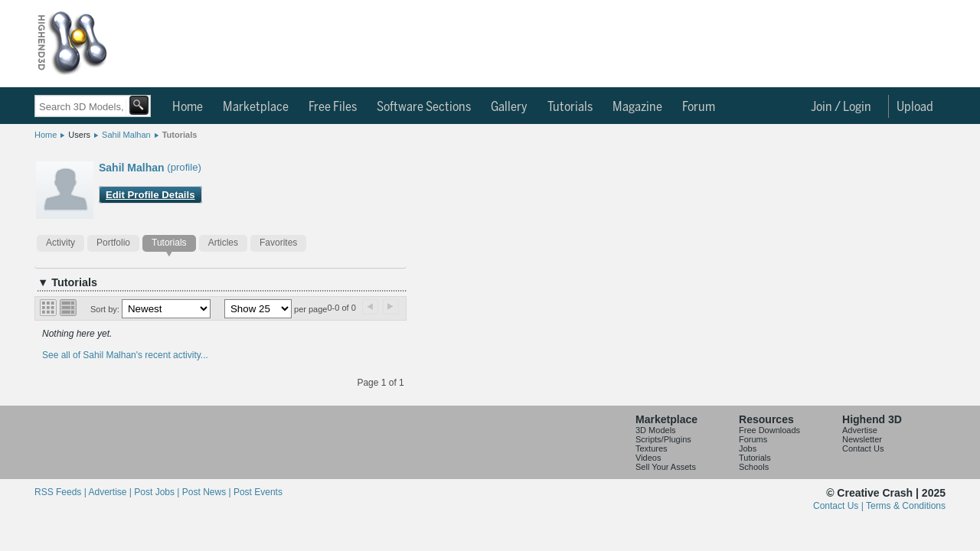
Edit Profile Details (150, 195)
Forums (753, 439)
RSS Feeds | (61, 492)
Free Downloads (769, 430)
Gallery (509, 107)
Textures (652, 448)
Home (188, 107)
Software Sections (424, 107)
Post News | (208, 492)
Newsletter (862, 439)
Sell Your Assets (666, 467)
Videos (648, 458)
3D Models (656, 430)
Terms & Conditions (906, 506)
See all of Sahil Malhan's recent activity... (125, 355)
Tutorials (570, 107)
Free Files (333, 107)
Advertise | (111, 492)
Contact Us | (840, 506)
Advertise (860, 430)
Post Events (258, 492)
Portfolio (113, 243)
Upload (915, 107)
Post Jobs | (158, 492)
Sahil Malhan (126, 135)
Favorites (278, 243)
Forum (699, 107)
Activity (60, 243)
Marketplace (256, 107)
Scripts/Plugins (663, 439)
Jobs (748, 448)
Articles (223, 243)
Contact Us (863, 448)
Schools (754, 467)
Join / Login (841, 107)
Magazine (637, 107)
